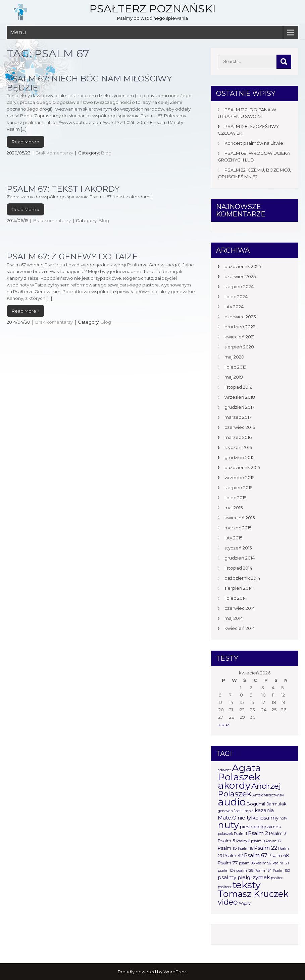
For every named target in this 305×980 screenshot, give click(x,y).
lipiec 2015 (235, 498)
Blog (106, 153)
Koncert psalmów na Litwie (254, 143)
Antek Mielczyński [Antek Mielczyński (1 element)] (268, 795)
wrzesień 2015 (239, 477)
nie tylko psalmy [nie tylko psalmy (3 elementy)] (258, 818)
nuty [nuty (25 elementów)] (228, 825)
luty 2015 (233, 538)
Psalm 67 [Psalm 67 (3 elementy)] (256, 855)
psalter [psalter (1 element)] (277, 878)
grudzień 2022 (240, 327)
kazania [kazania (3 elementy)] (264, 810)
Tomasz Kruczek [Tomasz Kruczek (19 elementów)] (253, 894)
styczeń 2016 (238, 447)
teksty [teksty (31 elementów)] (247, 885)
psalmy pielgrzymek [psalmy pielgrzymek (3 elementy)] (244, 877)
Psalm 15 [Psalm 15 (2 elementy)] (227, 848)
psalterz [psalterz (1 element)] (225, 887)
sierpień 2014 (239, 588)
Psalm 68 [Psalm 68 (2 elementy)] (279, 855)
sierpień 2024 (239, 286)
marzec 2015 (238, 528)
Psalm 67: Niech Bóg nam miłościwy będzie (89, 83)
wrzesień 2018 (240, 397)
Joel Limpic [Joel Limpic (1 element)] (244, 811)
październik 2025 (243, 266)
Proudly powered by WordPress (152, 972)
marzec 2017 (238, 417)
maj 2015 (234, 508)
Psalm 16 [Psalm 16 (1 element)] (245, 848)
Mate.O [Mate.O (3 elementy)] (227, 818)
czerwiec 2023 (240, 317)
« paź (224, 724)
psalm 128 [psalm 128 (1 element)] (245, 871)
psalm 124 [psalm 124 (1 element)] (226, 871)
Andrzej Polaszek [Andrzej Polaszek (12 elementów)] (249, 790)
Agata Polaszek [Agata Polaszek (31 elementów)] (239, 772)
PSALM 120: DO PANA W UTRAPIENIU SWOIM (247, 113)
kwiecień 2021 (240, 337)
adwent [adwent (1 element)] (224, 770)
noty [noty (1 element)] (283, 818)
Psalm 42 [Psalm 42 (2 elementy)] (233, 855)
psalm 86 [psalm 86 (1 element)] (247, 863)
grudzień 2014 (240, 558)
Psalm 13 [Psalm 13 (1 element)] (273, 841)
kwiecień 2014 (240, 628)
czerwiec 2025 (240, 276)
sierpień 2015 (238, 487)
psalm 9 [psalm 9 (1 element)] (258, 841)
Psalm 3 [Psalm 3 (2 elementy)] (278, 833)
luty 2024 (234, 307)
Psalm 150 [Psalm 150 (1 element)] (281, 871)
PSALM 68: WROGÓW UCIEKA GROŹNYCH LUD (254, 156)
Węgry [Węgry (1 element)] (245, 903)
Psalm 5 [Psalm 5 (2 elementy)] (226, 841)
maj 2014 (234, 618)
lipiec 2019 (236, 367)
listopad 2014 (238, 568)
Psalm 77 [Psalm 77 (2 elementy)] (228, 863)
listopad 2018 (239, 387)
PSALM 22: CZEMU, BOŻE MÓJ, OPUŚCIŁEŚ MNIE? (254, 173)
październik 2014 (242, 578)
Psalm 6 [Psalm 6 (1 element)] (243, 841)
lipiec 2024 (236, 297)
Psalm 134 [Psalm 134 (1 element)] (263, 871)
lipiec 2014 (236, 598)
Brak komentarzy (54, 153)
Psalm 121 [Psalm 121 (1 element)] (281, 863)
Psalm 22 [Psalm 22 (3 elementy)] (266, 848)
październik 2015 (242, 467)
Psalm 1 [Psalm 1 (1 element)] (240, 834)
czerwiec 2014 (240, 608)
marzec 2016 (238, 437)
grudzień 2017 (239, 407)
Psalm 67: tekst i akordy (63, 189)
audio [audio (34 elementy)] (232, 802)
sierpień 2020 (239, 347)
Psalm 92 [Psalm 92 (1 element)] (264, 863)
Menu (18, 32)
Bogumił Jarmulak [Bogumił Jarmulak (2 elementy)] (267, 804)
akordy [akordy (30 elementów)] (234, 785)
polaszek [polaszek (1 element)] (225, 834)
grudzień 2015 (239, 457)
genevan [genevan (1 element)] (225, 811)
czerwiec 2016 (240, 427)
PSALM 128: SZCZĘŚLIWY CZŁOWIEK (248, 130)
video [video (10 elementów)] (228, 902)
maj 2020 (234, 357)
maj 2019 (234, 377)
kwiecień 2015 (240, 518)
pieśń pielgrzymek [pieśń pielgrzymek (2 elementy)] (261, 827)
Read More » (26, 142)
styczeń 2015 (238, 548)
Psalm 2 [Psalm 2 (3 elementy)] (258, 833)
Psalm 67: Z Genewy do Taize (72, 256)
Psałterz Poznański (152, 9)
